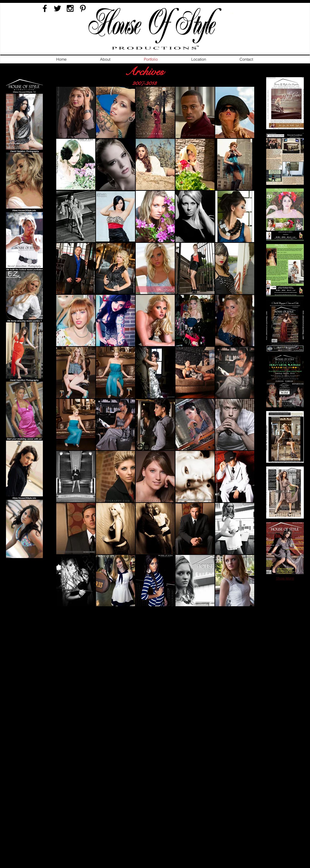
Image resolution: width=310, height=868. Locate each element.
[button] (76, 112)
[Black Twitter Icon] (57, 8)
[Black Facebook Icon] (45, 8)
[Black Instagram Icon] (70, 8)
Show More (285, 578)
